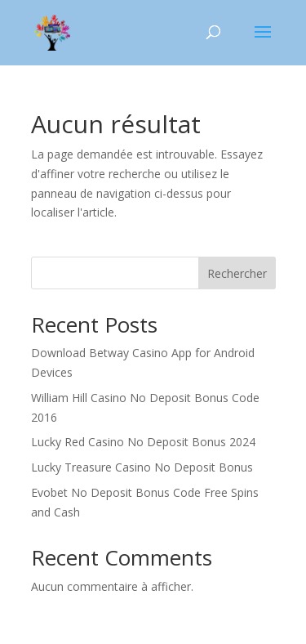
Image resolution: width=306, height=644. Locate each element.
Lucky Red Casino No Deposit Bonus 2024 (143, 442)
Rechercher (237, 273)
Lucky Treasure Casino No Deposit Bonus (142, 467)
